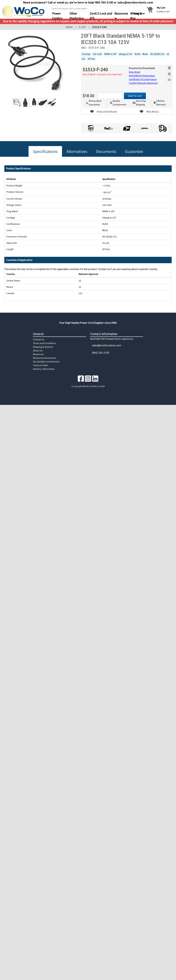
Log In (138, 13)
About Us (38, 351)
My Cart (161, 8)
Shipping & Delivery (43, 347)
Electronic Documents (44, 358)
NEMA (69, 27)
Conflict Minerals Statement (143, 83)
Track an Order (41, 365)
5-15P (82, 27)
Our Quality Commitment (46, 362)
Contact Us (39, 339)
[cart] (160, 9)
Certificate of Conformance (143, 79)
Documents (106, 151)
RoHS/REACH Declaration (142, 76)
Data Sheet (135, 72)
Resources (38, 354)
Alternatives (77, 151)
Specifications (45, 151)
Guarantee (134, 151)
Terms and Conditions (44, 343)
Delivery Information (44, 369)
